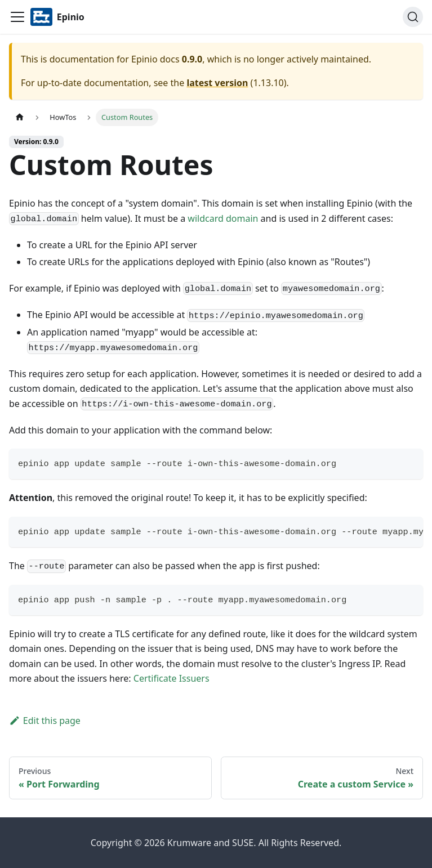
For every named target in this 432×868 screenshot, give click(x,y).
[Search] (413, 17)
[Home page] (20, 117)
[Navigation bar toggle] (17, 17)
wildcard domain (223, 218)
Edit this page (45, 721)
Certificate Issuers (172, 678)
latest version (217, 83)
